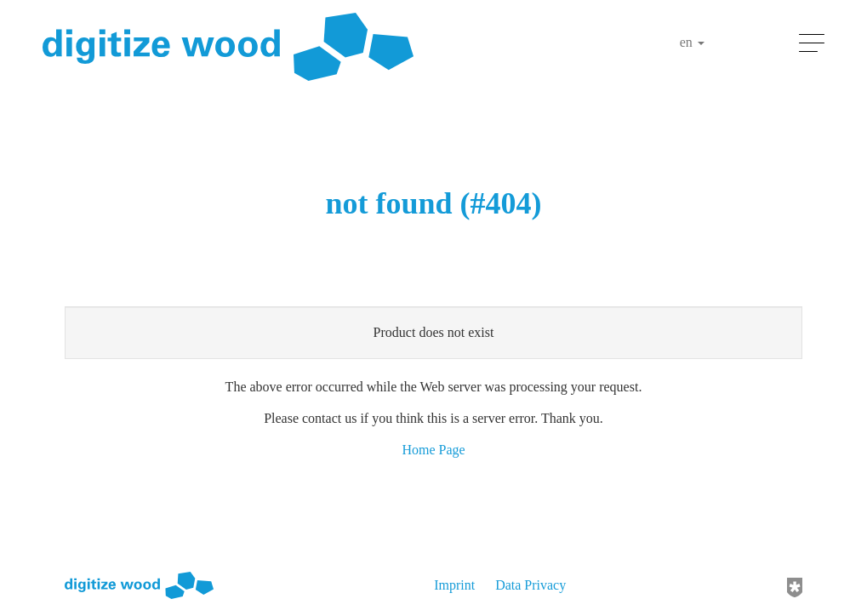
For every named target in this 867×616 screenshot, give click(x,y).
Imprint (454, 585)
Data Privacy (530, 585)
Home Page (433, 450)
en (692, 42)
